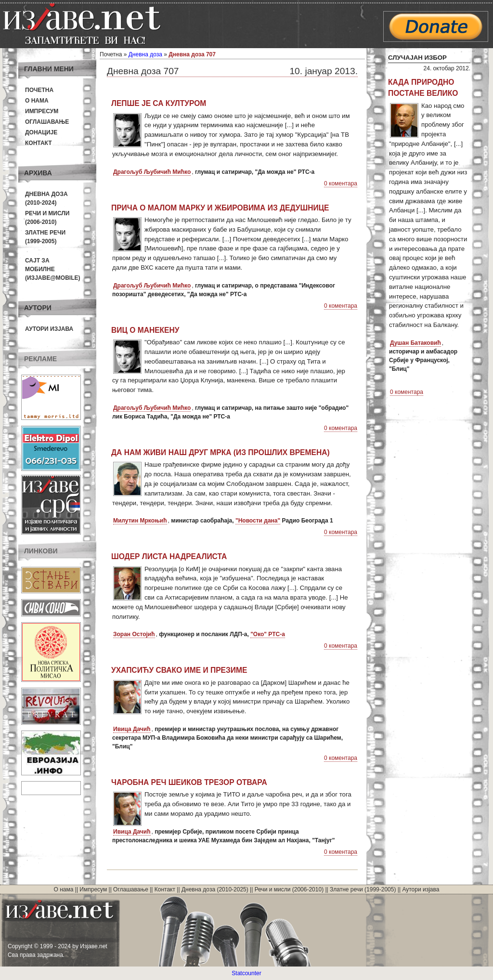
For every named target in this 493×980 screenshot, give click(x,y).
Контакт (39, 143)
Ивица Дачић (132, 729)
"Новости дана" (258, 521)
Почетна (39, 90)
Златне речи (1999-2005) (363, 889)
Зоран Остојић (134, 634)
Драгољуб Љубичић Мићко (152, 172)
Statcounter (246, 973)
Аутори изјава (49, 329)
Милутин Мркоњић (140, 521)
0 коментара (341, 183)
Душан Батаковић (415, 343)
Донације (41, 132)
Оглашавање (47, 122)
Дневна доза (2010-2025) (215, 889)
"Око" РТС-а (268, 634)
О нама (37, 101)
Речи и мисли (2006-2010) (289, 889)
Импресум (42, 111)
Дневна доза (145, 54)
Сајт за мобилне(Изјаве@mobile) (53, 269)
